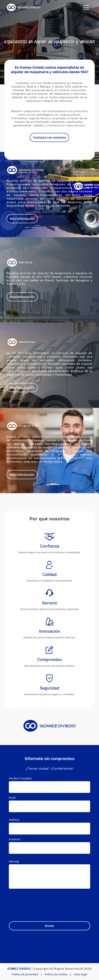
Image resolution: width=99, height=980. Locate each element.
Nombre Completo (20, 778)
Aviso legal (81, 974)
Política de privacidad (25, 974)
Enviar (50, 926)
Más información (22, 219)
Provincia (14, 839)
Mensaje (14, 861)
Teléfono (14, 820)
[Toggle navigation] (86, 7)
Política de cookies (56, 974)
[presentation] (62, 903)
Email (12, 798)
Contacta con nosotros (49, 137)
